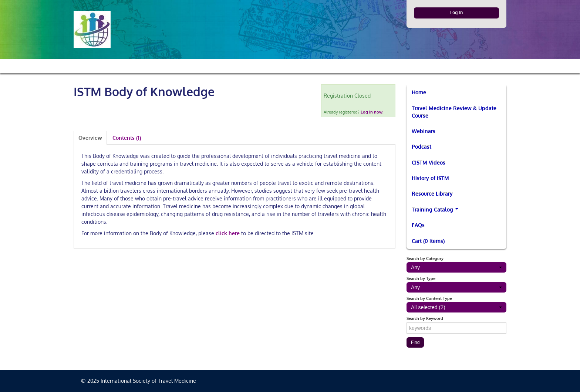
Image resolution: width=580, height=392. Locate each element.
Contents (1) (127, 138)
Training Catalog (435, 209)
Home (419, 92)
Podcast (421, 147)
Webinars (424, 131)
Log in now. (372, 112)
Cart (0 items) (428, 241)
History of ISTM (430, 178)
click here (228, 233)
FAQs (418, 225)
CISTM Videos (429, 163)
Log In (456, 12)
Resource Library (432, 194)
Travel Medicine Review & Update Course (454, 112)
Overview (90, 138)
